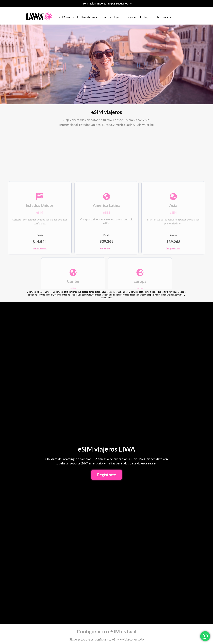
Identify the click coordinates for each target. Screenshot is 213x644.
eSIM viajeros (67, 17)
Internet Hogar (112, 17)
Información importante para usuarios (107, 3)
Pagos (147, 17)
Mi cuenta (165, 17)
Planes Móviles (89, 17)
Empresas (132, 17)
